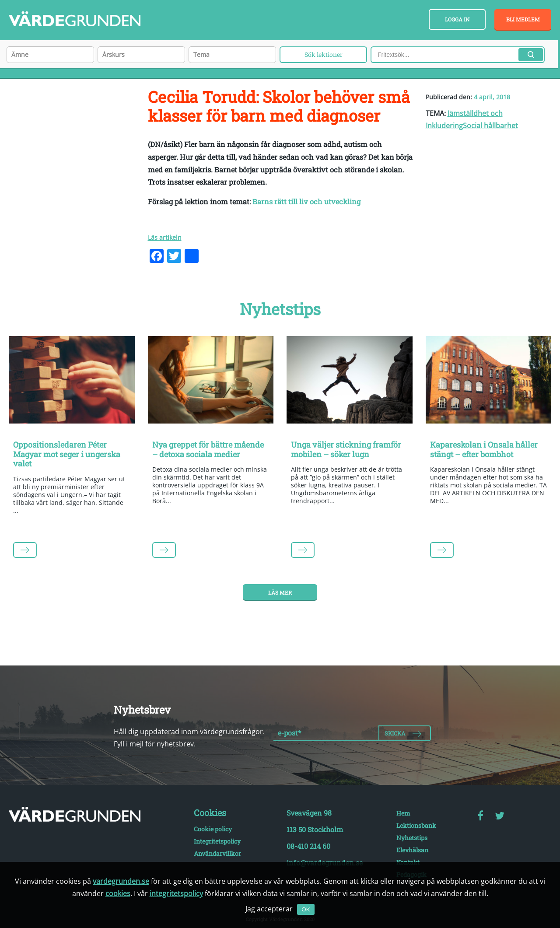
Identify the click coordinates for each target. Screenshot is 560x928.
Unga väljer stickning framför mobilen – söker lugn (346, 449)
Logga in (457, 19)
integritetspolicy (176, 893)
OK (306, 909)
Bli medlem (523, 19)
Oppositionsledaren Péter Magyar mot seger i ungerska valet (67, 454)
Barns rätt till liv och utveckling (306, 201)
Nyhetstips (412, 838)
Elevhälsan (412, 850)
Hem (403, 813)
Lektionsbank (416, 825)
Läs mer (280, 592)
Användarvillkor (217, 853)
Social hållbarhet (490, 126)
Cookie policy (213, 829)
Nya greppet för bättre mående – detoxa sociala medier (208, 449)
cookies (118, 893)
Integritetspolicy (217, 841)
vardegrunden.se (121, 881)
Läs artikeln (165, 237)
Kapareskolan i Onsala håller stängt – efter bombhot (484, 449)
